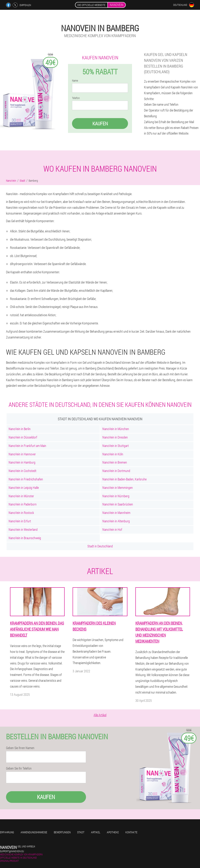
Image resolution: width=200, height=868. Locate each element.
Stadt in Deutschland (100, 546)
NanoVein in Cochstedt (22, 471)
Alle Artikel (100, 715)
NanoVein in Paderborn (23, 504)
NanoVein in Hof (112, 529)
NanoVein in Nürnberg (116, 496)
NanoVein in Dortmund (116, 471)
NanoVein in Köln (113, 454)
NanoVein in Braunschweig (25, 538)
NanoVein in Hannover (22, 454)
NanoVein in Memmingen (118, 488)
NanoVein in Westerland (23, 529)
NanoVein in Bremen (115, 462)
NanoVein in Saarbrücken (118, 504)
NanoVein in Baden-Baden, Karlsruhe (124, 479)
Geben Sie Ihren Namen (20, 748)
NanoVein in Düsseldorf (23, 437)
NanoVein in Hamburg (22, 462)
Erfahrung (7, 832)
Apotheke (113, 832)
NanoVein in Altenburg (116, 521)
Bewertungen (62, 832)
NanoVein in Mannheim (116, 513)
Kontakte (131, 832)
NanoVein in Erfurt (20, 521)
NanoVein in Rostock (21, 513)
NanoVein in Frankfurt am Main (27, 446)
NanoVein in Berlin (20, 429)
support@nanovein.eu (12, 851)
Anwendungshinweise (34, 832)
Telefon (76, 98)
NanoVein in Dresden (115, 437)
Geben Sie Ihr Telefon (19, 768)
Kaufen (100, 124)
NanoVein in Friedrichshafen (26, 479)
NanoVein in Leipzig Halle (24, 488)
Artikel (96, 832)
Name (75, 81)
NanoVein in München (116, 429)
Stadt (81, 832)
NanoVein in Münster (21, 496)
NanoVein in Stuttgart (116, 446)
